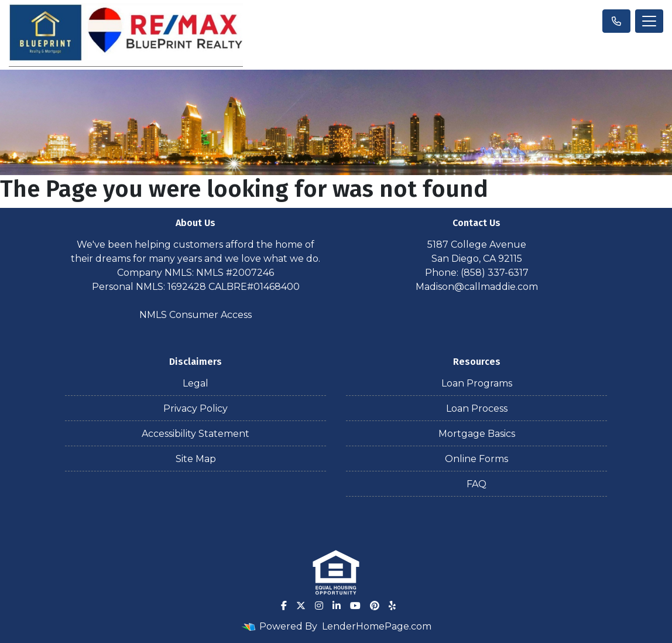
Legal (196, 383)
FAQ (476, 484)
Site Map (196, 459)
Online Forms (476, 459)
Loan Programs (477, 383)
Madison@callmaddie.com (477, 287)
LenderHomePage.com (377, 626)
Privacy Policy (196, 408)
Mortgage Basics (477, 434)
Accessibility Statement (196, 434)
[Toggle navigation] (649, 21)
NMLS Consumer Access (196, 315)
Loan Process (477, 408)
